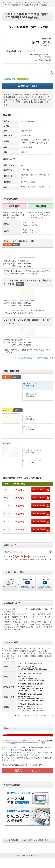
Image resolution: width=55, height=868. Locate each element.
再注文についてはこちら (28, 771)
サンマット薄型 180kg (30, 428)
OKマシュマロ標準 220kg (31, 385)
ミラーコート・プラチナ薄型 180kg (35, 461)
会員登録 (16, 750)
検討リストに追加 (28, 86)
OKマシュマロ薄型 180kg (31, 395)
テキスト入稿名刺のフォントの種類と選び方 (35, 716)
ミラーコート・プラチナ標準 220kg (35, 451)
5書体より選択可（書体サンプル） (37, 187)
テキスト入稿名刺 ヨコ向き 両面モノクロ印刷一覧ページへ (28, 840)
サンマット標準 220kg (30, 418)
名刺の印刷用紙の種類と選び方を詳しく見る (35, 358)
